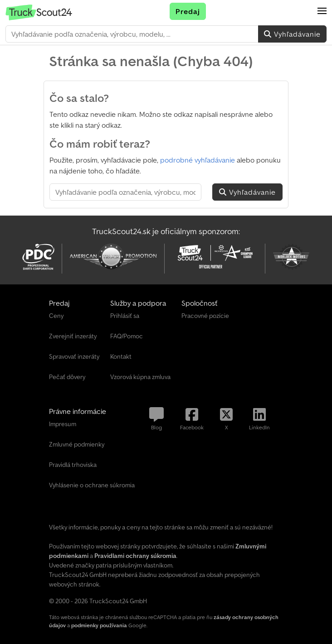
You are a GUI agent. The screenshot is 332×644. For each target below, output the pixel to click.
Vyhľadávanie (292, 34)
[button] (322, 11)
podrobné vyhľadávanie (198, 160)
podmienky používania (99, 625)
